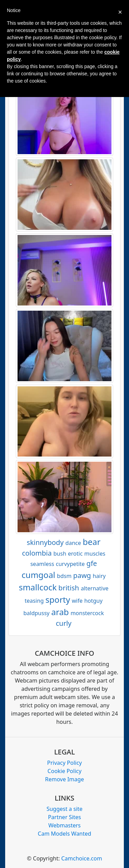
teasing (34, 601)
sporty (58, 599)
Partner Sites (64, 817)
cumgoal (39, 575)
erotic (76, 554)
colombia (37, 553)
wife (77, 601)
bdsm (64, 576)
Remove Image (64, 779)
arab (60, 612)
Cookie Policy (64, 771)
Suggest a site (64, 809)
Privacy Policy (64, 763)
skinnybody (45, 542)
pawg (82, 575)
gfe (92, 563)
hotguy (93, 601)
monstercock (87, 613)
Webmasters (64, 825)
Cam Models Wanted (64, 834)
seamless (42, 564)
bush (60, 554)
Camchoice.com (82, 858)
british (69, 588)
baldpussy (36, 613)
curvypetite (70, 564)
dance (73, 543)
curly (64, 623)
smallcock (38, 587)
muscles (95, 554)
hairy (99, 576)
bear (92, 542)
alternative (95, 588)
